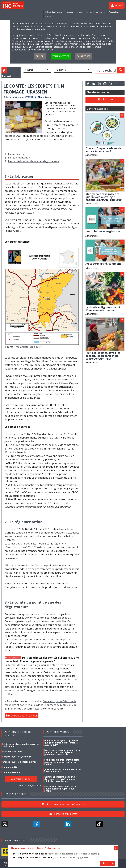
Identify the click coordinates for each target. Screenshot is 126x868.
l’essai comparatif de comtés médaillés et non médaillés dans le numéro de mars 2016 (40, 703)
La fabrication (16, 154)
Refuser (40, 56)
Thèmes (29, 70)
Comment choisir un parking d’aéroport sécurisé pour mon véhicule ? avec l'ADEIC (60, 779)
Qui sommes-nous (75, 12)
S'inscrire (108, 99)
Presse (48, 16)
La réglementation (19, 158)
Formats (61, 70)
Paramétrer (84, 56)
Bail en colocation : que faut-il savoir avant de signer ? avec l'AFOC (60, 789)
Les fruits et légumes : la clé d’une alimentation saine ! (103, 309)
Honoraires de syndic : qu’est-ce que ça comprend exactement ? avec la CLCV (61, 743)
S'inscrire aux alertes (66, 814)
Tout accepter (61, 56)
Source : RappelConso (30, 785)
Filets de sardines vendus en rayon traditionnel (21, 745)
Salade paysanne (11, 772)
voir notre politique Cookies (40, 50)
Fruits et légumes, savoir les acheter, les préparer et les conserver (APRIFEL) (103, 356)
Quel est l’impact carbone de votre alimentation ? (103, 150)
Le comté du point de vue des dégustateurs (34, 161)
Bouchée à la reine (12, 751)
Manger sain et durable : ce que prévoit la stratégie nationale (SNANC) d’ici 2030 (104, 197)
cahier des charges (19, 544)
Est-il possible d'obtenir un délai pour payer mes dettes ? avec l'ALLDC (62, 762)
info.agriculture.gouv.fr (29, 347)
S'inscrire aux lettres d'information (66, 804)
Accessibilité (114, 12)
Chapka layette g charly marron (19, 762)
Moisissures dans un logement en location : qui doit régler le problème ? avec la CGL (62, 752)
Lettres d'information (54, 12)
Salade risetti (10, 767)
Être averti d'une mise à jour (22, 716)
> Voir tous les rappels (21, 779)
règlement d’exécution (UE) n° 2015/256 (35, 545)
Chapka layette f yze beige (17, 757)
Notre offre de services (96, 12)
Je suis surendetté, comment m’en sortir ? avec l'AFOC (63, 771)
